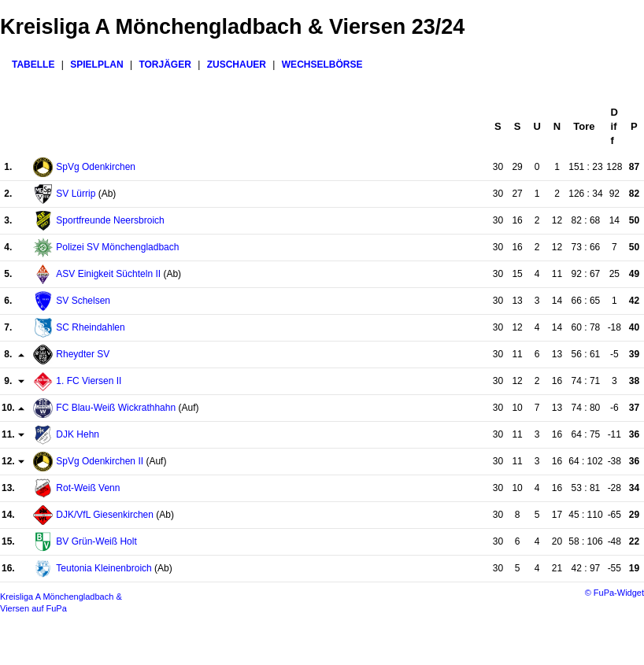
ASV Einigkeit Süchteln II (108, 274)
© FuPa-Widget (614, 593)
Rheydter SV (83, 354)
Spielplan (96, 65)
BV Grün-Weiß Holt (96, 541)
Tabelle (33, 65)
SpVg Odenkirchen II (100, 461)
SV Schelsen (83, 301)
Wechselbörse (322, 65)
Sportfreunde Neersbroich (110, 220)
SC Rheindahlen (90, 327)
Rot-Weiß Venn (88, 488)
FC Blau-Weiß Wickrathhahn (116, 408)
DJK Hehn (78, 434)
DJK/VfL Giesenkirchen (105, 515)
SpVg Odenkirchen (96, 167)
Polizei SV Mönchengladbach (117, 247)
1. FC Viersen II (89, 381)
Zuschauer (237, 65)
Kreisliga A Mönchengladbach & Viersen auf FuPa (61, 602)
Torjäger (165, 65)
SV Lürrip (76, 194)
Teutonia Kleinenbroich (104, 568)
